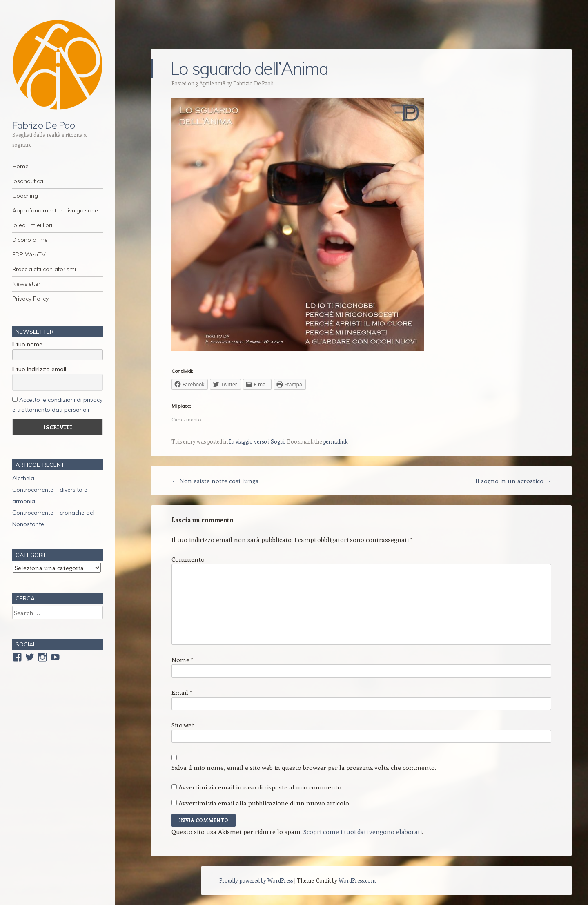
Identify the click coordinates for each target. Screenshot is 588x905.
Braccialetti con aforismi (44, 269)
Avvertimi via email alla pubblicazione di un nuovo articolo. (264, 803)
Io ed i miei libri (32, 225)
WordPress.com (357, 880)
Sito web (183, 725)
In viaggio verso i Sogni (257, 441)
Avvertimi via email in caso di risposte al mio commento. (261, 787)
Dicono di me (30, 240)
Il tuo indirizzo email (39, 369)
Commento (188, 559)
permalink (335, 441)
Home (20, 166)
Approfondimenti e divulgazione (55, 210)
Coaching (25, 196)
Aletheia (23, 478)
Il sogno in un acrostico (513, 481)
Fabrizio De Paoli (45, 125)
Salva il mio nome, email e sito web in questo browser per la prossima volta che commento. (304, 767)
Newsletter (26, 284)
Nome (182, 660)
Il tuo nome (27, 344)
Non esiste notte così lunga (215, 481)
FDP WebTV (29, 254)
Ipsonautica (28, 181)
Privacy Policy (30, 299)
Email (182, 692)
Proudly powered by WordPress (256, 880)
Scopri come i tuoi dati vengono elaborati (363, 831)
